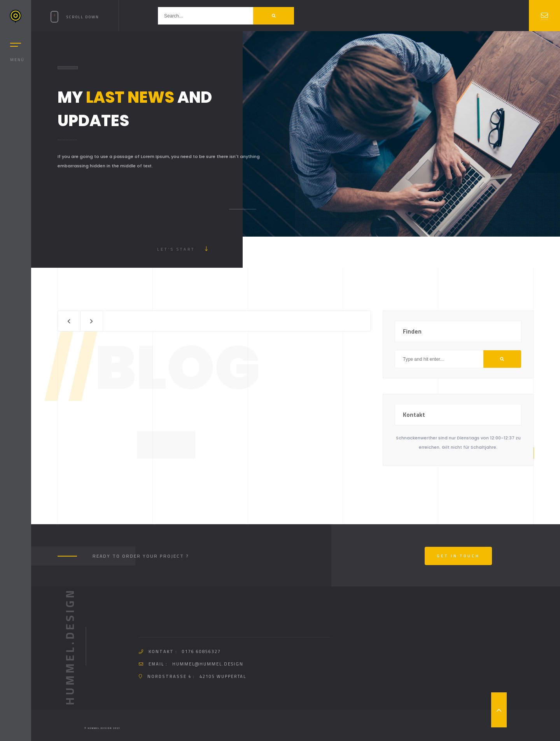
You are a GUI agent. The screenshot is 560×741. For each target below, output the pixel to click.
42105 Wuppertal (223, 676)
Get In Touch (458, 556)
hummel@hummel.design (208, 664)
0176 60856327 (201, 651)
